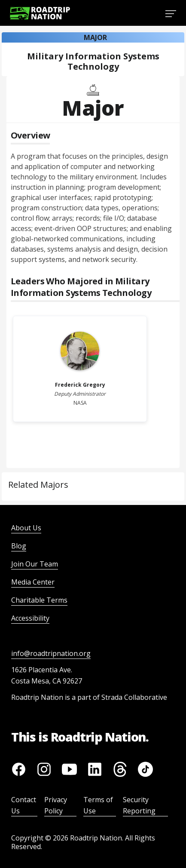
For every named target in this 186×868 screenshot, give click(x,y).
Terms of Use (98, 805)
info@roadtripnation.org (51, 653)
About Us (26, 528)
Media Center (33, 582)
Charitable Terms (39, 600)
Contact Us (24, 805)
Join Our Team (35, 564)
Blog (19, 546)
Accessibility (30, 618)
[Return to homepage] (40, 13)
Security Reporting (139, 805)
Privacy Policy (56, 805)
